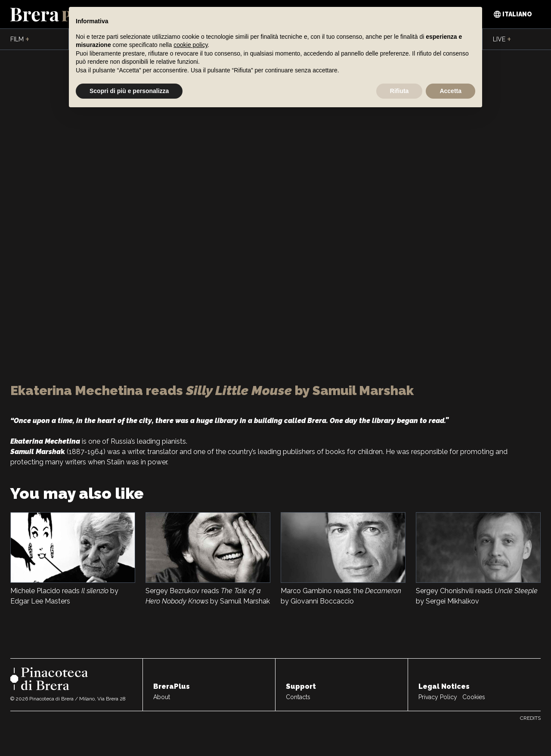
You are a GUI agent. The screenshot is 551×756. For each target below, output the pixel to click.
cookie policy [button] (190, 45)
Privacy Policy (438, 697)
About (162, 697)
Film (20, 40)
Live (502, 40)
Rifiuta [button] (399, 91)
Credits (530, 718)
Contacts (298, 697)
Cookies (474, 697)
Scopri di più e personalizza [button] (129, 91)
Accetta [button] (450, 91)
